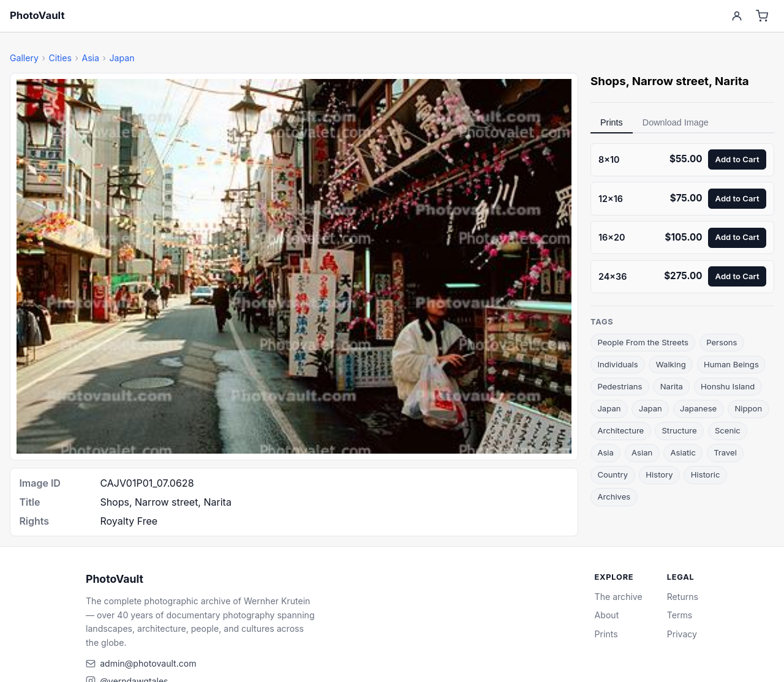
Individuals (617, 364)
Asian (642, 452)
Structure (679, 430)
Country (612, 474)
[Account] (737, 16)
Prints (612, 122)
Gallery (24, 58)
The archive (619, 597)
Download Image (676, 122)
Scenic (728, 430)
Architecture (620, 430)
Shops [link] (608, 81)
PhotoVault (37, 15)
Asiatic (683, 452)
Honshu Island (728, 386)
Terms (680, 615)
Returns (683, 597)
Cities (60, 58)
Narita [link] (732, 81)
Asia (90, 58)
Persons (722, 342)
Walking (671, 364)
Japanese (698, 408)
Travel (725, 452)
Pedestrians (620, 386)
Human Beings (731, 364)
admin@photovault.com (148, 663)
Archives (614, 497)
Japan (122, 58)
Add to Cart (737, 159)
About (607, 615)
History (659, 474)
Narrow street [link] (670, 81)
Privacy (682, 634)
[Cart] (762, 16)
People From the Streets (643, 342)
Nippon (748, 408)
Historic (706, 474)
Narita (672, 386)
